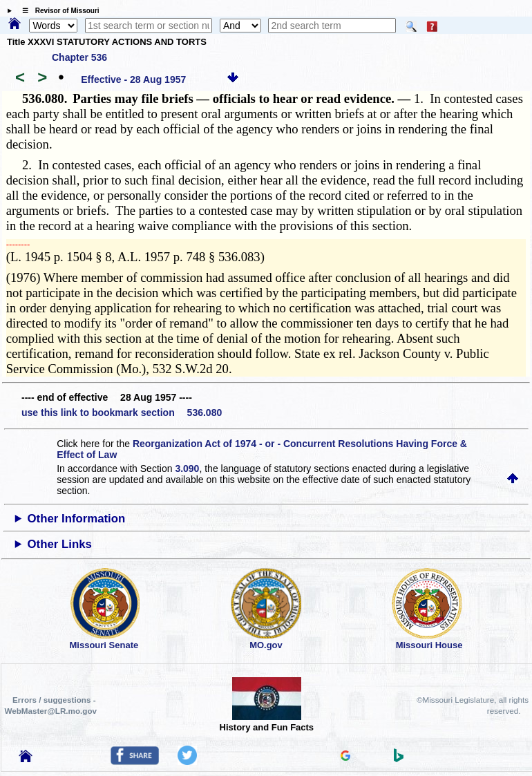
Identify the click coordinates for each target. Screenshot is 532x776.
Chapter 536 (79, 57)
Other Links (60, 544)
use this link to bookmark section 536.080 (122, 413)
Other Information (77, 519)
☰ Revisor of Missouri (57, 11)
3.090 (187, 469)
